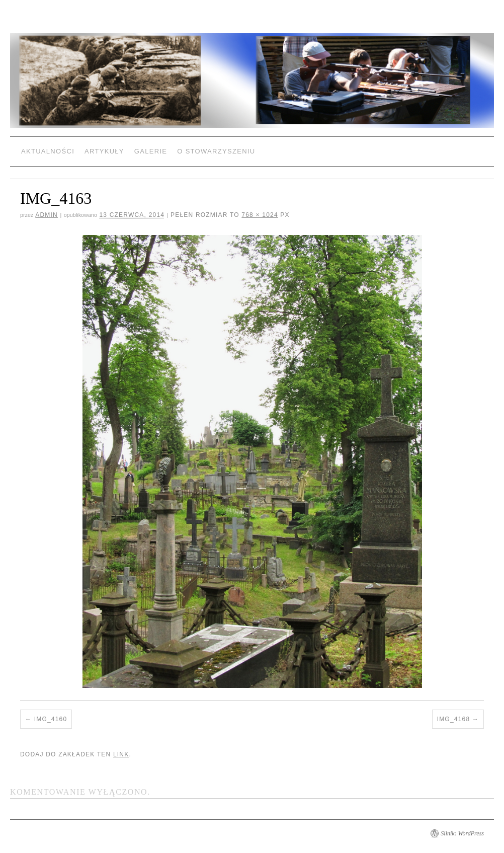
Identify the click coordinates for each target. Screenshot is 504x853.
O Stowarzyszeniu (216, 151)
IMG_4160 (51, 719)
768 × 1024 (260, 215)
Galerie (151, 151)
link (121, 754)
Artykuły (104, 151)
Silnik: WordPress (462, 833)
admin (47, 215)
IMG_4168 (454, 719)
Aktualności (48, 151)
